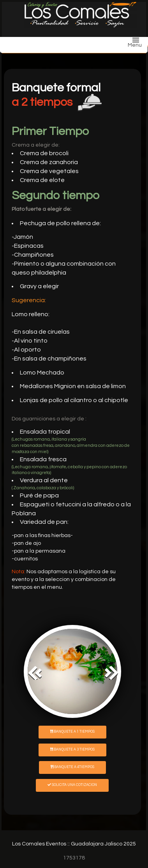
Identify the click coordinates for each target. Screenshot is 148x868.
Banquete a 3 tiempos (72, 749)
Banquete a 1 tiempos (72, 731)
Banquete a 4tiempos (72, 767)
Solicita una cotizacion (72, 785)
